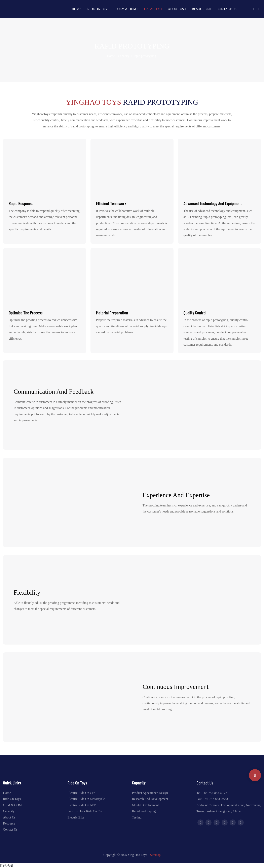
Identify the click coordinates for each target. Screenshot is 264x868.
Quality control (195, 313)
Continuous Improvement (176, 687)
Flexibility (27, 592)
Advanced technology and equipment (213, 203)
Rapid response (21, 203)
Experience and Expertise (176, 495)
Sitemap (155, 855)
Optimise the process (26, 313)
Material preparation (112, 313)
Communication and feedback (54, 392)
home (111, 56)
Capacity (124, 56)
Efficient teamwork (111, 203)
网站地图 (6, 865)
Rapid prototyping (144, 56)
